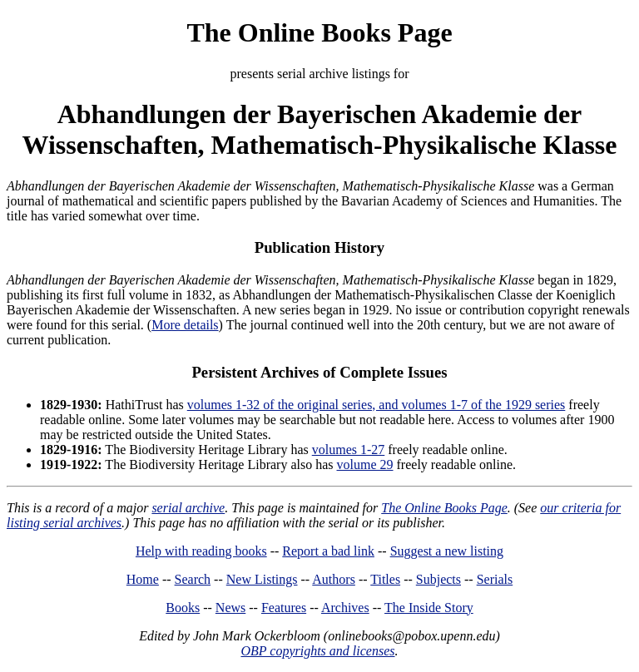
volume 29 (365, 464)
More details (185, 325)
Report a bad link (328, 551)
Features (284, 608)
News (230, 608)
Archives (345, 608)
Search (193, 579)
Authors (334, 579)
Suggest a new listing (447, 551)
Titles (385, 579)
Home (143, 579)
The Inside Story (429, 608)
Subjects (438, 579)
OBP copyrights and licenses (317, 651)
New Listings (262, 579)
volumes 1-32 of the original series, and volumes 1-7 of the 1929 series (376, 405)
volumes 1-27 (349, 450)
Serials (495, 579)
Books (183, 608)
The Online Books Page (319, 32)
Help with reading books (201, 551)
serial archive (188, 508)
